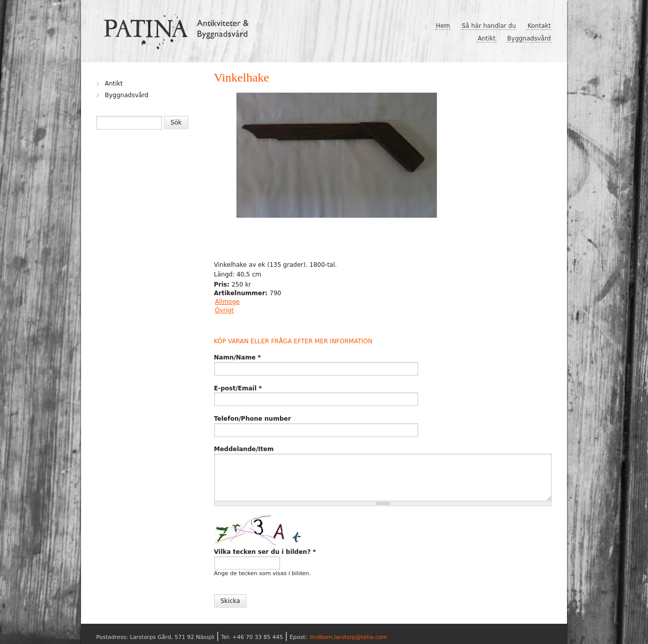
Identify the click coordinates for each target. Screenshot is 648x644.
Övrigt (225, 310)
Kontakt (539, 26)
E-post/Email (238, 388)
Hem (443, 26)
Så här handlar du (489, 26)
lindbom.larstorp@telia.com (349, 637)
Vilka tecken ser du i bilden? (265, 552)
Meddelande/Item (244, 449)
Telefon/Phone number (253, 419)
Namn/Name (238, 357)
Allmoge (228, 302)
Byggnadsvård (529, 38)
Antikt (487, 38)
